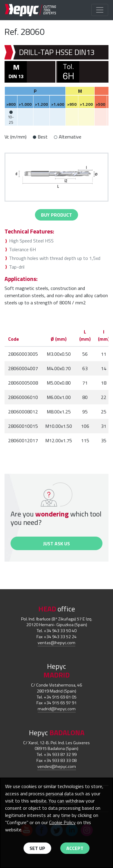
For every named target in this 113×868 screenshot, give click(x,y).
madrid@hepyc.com (57, 709)
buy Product (56, 215)
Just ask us (56, 544)
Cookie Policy (62, 822)
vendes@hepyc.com (57, 766)
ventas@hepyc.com (56, 643)
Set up (37, 848)
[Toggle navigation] (100, 10)
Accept (75, 848)
